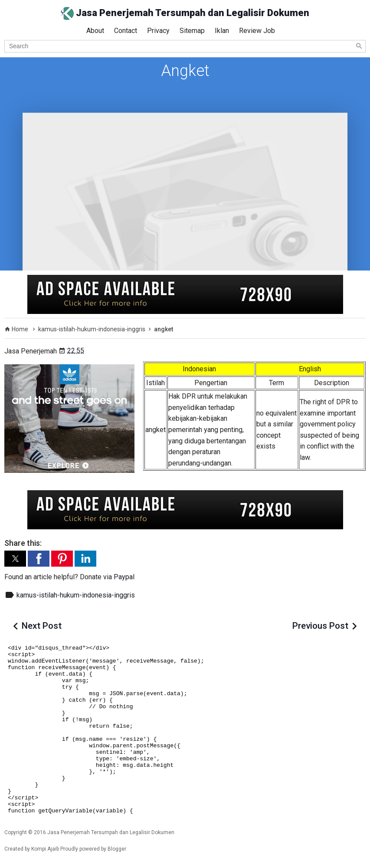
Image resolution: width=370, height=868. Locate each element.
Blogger (117, 849)
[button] (15, 559)
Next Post (42, 626)
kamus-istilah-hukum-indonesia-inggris (76, 595)
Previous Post (320, 626)
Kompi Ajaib (45, 849)
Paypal (124, 577)
